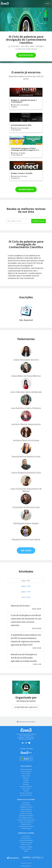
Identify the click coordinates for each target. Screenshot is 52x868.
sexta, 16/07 (26, 597)
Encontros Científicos (26, 793)
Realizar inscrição (26, 55)
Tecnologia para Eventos (26, 818)
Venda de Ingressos (26, 809)
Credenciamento (26, 828)
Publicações (26, 803)
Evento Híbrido (26, 776)
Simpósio (26, 780)
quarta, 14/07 (26, 586)
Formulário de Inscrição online (26, 820)
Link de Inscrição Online (26, 822)
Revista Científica (26, 805)
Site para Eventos (26, 824)
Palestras (26, 791)
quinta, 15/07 (26, 592)
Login (47, 4)
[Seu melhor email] (19, 221)
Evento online (26, 774)
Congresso (26, 778)
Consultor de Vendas (26, 843)
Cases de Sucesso (26, 838)
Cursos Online (26, 789)
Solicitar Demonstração (26, 840)
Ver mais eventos (26, 189)
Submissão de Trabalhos (26, 816)
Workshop (26, 784)
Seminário (26, 782)
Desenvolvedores (26, 849)
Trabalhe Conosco (26, 863)
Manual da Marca (26, 866)
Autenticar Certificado (26, 847)
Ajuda (26, 851)
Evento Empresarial (26, 769)
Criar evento (26, 836)
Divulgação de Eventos (26, 807)
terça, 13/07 (26, 581)
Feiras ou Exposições (26, 795)
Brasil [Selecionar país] (26, 759)
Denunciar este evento (26, 722)
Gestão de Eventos (26, 811)
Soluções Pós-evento (26, 813)
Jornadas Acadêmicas (26, 787)
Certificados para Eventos (26, 826)
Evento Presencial (26, 772)
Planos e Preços (26, 845)
